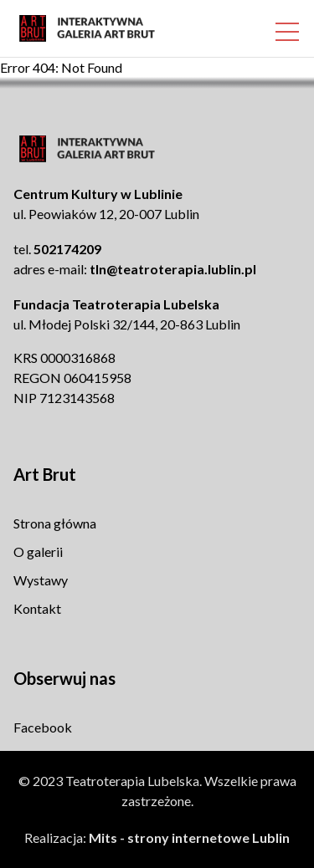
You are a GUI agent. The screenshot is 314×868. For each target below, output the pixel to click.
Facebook (43, 727)
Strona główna (55, 523)
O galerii (38, 551)
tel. (57, 249)
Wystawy (41, 580)
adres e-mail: (135, 269)
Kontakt (37, 608)
